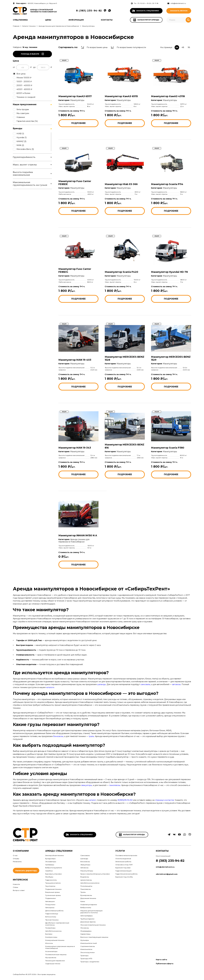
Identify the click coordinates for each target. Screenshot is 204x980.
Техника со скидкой (26, 97)
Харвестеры (85, 934)
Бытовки (49, 934)
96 (189, 47)
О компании (21, 851)
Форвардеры (86, 931)
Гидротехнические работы (126, 874)
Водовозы (85, 877)
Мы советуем (23, 113)
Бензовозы (85, 862)
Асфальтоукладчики (89, 905)
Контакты (107, 20)
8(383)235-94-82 (125, 800)
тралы (91, 736)
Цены (48, 20)
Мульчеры (85, 940)
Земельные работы (123, 862)
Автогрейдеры (87, 916)
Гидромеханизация (123, 871)
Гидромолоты (51, 880)
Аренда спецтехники (59, 851)
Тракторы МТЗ (86, 959)
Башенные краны (52, 892)
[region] (32, 115)
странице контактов (164, 800)
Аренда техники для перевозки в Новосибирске (74, 541)
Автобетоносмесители (90, 883)
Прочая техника (52, 920)
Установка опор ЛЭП (124, 865)
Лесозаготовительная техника (93, 925)
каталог (93, 800)
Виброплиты (86, 907)
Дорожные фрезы (88, 922)
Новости (16, 884)
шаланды (101, 684)
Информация (76, 20)
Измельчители (86, 949)
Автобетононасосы (53, 931)
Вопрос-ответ (19, 890)
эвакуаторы (87, 785)
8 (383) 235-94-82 (170, 861)
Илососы (49, 943)
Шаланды (84, 859)
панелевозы (115, 785)
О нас (15, 855)
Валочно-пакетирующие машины (94, 937)
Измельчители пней (89, 943)
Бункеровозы (86, 895)
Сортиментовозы (88, 946)
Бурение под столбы (124, 877)
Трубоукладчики (87, 919)
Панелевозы (86, 889)
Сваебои (49, 871)
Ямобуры (49, 877)
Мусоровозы (51, 957)
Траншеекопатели (53, 883)
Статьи (15, 887)
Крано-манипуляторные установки (95, 874)
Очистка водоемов (123, 859)
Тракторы (84, 956)
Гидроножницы (52, 914)
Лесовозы (85, 928)
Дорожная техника (88, 898)
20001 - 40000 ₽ (24, 85)
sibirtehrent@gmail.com (167, 874)
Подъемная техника (53, 889)
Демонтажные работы (54, 911)
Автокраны (50, 907)
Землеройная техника (54, 855)
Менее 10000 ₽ (24, 78)
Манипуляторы (77, 100)
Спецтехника (20, 20)
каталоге (50, 687)
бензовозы (58, 736)
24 (177, 47)
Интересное (20, 880)
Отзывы (16, 859)
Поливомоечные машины (56, 954)
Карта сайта (161, 960)
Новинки (21, 117)
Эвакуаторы (85, 865)
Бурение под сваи (123, 868)
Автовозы (84, 868)
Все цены (21, 74)
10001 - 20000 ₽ (24, 82)
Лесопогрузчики (87, 952)
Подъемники (50, 898)
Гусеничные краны (53, 895)
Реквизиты (17, 862)
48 (183, 47)
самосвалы (145, 684)
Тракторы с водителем (90, 962)
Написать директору (26, 871)
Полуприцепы (86, 886)
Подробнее (78, 123)
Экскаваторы (51, 862)
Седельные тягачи (53, 964)
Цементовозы (86, 880)
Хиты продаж (23, 109)
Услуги (120, 851)
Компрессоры (51, 937)
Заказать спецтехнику (79, 835)
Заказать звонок (179, 11)
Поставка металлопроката (126, 855)
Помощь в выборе (32, 54)
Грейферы (50, 865)
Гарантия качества (27, 121)
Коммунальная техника (55, 940)
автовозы (176, 684)
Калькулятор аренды (132, 835)
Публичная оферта (165, 964)
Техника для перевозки (55, 961)
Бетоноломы (51, 917)
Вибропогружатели (54, 868)
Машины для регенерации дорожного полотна (91, 912)
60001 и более (23, 93)
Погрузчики (50, 905)
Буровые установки (53, 874)
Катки (83, 901)
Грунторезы (50, 886)
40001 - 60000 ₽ (24, 89)
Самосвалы (85, 855)
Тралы (83, 892)
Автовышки (50, 901)
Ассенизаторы (51, 951)
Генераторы (50, 928)
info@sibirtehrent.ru (177, 3)
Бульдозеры (50, 859)
